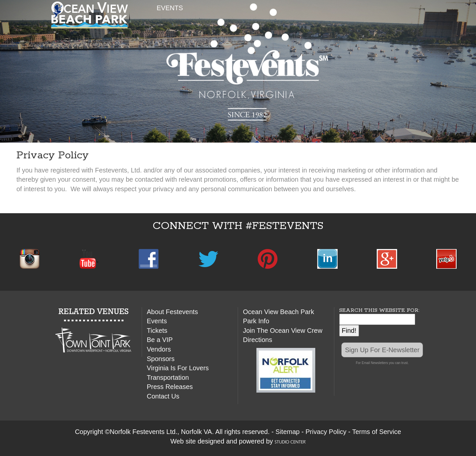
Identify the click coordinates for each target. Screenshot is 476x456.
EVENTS (170, 8)
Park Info (256, 321)
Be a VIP (160, 340)
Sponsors (161, 359)
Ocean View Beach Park (278, 312)
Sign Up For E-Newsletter (382, 350)
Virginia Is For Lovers (178, 368)
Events (157, 321)
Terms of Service (377, 432)
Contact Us (163, 396)
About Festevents (173, 312)
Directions (258, 340)
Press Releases (170, 387)
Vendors (159, 349)
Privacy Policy (326, 432)
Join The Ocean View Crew (283, 331)
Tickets (157, 331)
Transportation (168, 377)
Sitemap (287, 432)
